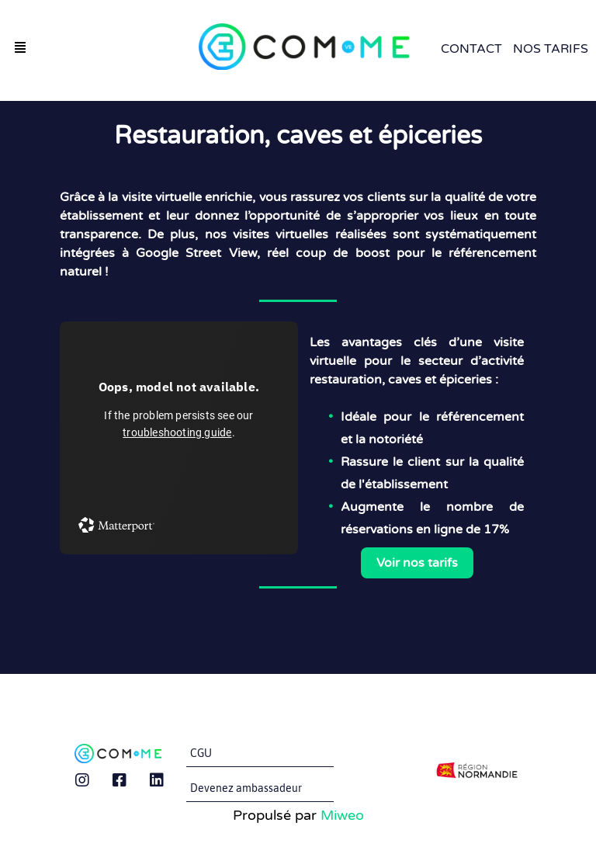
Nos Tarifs (551, 49)
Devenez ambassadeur (246, 788)
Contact (471, 49)
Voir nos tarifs (417, 563)
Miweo (342, 815)
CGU (201, 753)
